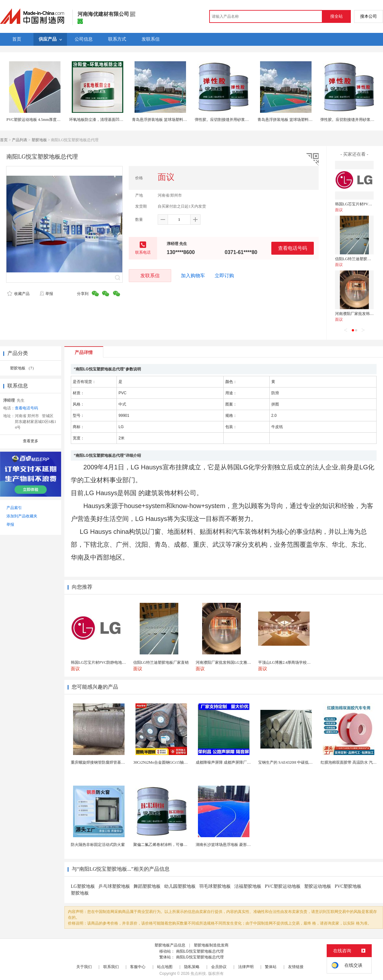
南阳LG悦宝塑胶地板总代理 (200, 951)
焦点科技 (198, 974)
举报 (46, 294)
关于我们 (84, 967)
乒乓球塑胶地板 (114, 886)
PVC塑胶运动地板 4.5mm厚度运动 (35, 120)
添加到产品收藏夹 (22, 516)
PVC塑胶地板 (348, 886)
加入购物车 (193, 276)
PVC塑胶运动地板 (283, 886)
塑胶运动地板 (318, 886)
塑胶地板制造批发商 (211, 945)
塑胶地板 (39, 140)
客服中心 (138, 967)
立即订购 (224, 276)
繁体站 (271, 967)
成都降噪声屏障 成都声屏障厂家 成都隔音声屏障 (237, 762)
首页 (4, 140)
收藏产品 (18, 294)
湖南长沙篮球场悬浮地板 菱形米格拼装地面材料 (237, 845)
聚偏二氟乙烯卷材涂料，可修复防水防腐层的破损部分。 (182, 845)
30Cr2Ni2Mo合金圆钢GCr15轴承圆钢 (164, 762)
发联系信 (150, 275)
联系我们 (111, 967)
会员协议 (219, 967)
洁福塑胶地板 (248, 886)
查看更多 (31, 441)
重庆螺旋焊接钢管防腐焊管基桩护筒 (102, 762)
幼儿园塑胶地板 (180, 886)
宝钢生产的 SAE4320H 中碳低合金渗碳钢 (293, 762)
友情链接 (296, 967)
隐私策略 (192, 967)
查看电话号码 (293, 248)
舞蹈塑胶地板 (147, 886)
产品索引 (14, 508)
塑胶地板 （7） (23, 368)
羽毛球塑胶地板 (215, 886)
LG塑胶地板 (83, 886)
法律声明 (246, 967)
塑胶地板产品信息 (170, 945)
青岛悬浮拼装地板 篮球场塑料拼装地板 (165, 120)
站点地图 (165, 967)
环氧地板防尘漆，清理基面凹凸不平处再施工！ (110, 120)
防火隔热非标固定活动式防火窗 (98, 845)
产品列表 (20, 140)
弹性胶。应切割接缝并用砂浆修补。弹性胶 (231, 120)
